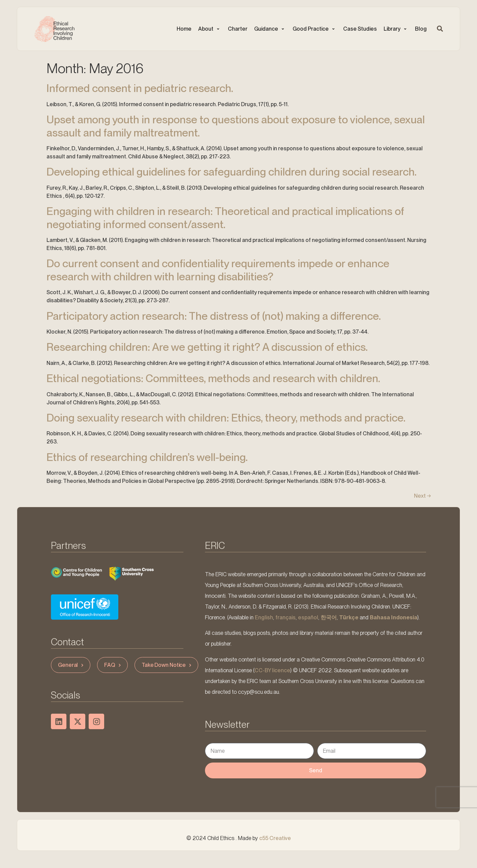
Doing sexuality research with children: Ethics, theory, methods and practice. (226, 418)
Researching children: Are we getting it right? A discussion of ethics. (207, 347)
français (286, 617)
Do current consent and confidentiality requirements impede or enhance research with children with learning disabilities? (218, 270)
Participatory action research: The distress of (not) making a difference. (214, 316)
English (264, 617)
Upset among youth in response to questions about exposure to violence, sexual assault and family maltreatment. (236, 126)
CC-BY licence (272, 670)
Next (422, 496)
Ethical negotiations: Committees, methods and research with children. (213, 378)
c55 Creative (275, 838)
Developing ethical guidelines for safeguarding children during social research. (232, 172)
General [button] (71, 665)
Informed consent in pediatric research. (140, 88)
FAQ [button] (113, 665)
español (308, 617)
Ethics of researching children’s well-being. (147, 457)
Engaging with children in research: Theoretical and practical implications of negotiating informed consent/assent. (225, 218)
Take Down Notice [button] (167, 665)
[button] (210, 29)
